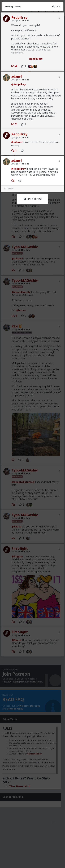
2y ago (15, 21)
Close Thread (33, 199)
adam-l (17, 76)
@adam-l (17, 142)
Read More (36, 59)
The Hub (24, 21)
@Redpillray (19, 84)
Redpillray (19, 17)
